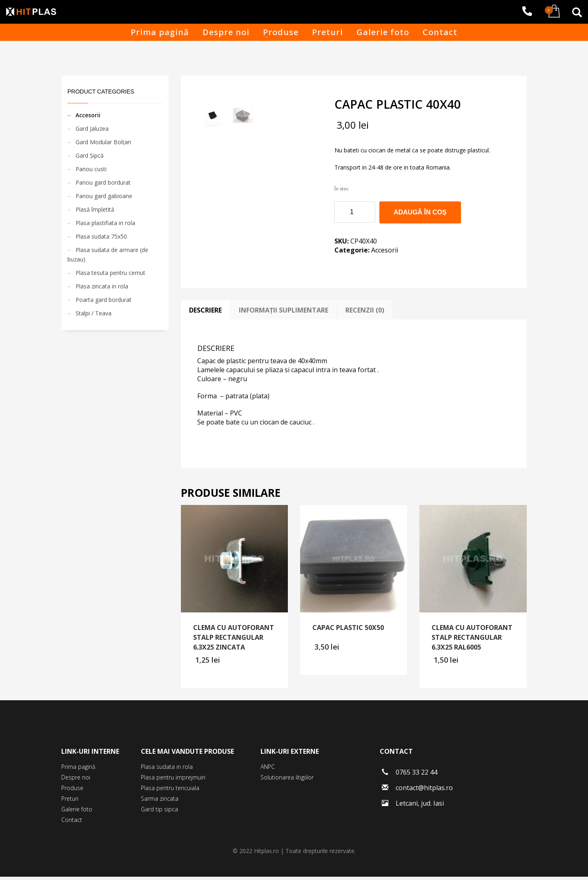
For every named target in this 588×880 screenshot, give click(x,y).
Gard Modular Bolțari (103, 142)
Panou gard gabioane (104, 196)
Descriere (205, 314)
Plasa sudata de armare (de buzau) (108, 255)
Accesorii (385, 250)
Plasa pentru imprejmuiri (173, 781)
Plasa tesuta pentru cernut (110, 273)
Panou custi (91, 169)
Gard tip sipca (159, 812)
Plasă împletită (95, 209)
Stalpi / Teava (94, 313)
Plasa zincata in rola (102, 286)
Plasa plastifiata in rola (105, 223)
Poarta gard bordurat (104, 300)
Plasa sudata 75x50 (101, 236)
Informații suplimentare (284, 314)
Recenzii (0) (365, 314)
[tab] (205, 314)
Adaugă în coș (420, 212)
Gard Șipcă (90, 155)
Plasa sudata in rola (167, 770)
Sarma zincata (160, 802)
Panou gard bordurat (103, 182)
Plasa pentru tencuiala (170, 791)
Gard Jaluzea (92, 128)
